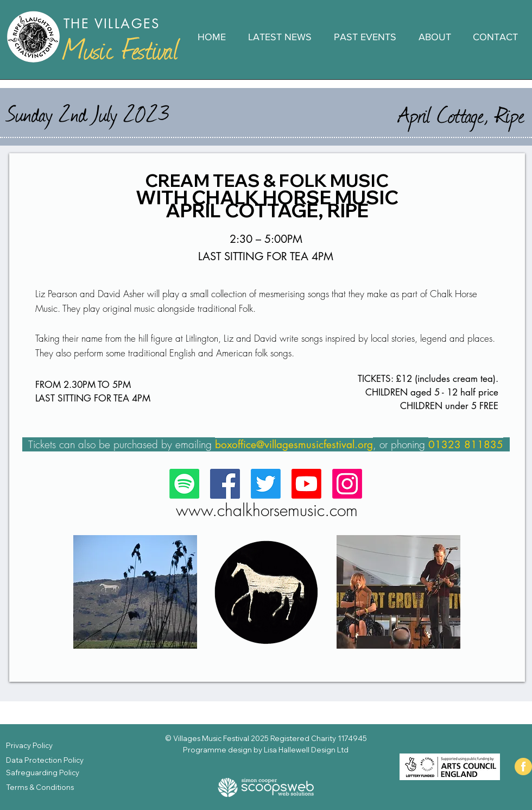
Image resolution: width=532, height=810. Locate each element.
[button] (365, 37)
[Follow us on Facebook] (225, 484)
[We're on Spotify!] (184, 484)
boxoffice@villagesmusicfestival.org (294, 445)
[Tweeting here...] (266, 484)
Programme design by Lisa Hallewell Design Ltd (266, 750)
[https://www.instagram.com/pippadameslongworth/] (347, 484)
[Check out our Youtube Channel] (306, 484)
